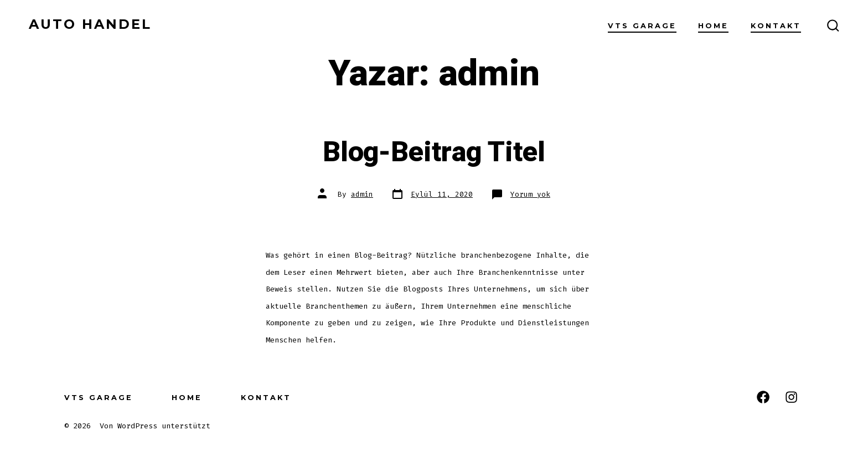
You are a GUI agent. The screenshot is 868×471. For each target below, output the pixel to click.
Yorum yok (530, 194)
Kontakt (776, 26)
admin (362, 194)
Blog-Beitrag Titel (434, 152)
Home (713, 26)
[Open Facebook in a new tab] (763, 397)
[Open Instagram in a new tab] (791, 397)
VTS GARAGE (642, 26)
